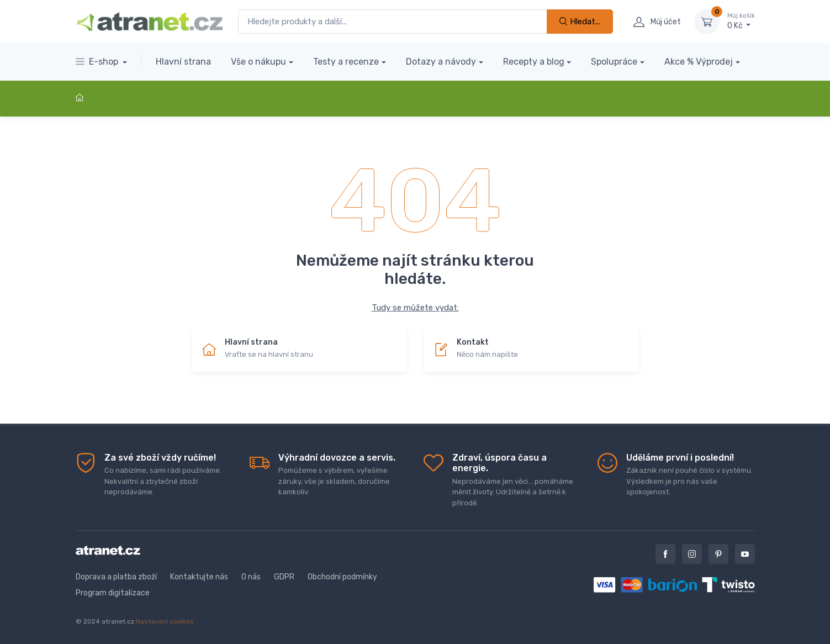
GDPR (284, 577)
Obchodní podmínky (342, 577)
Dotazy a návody (441, 62)
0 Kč (741, 21)
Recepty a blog (534, 62)
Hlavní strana (183, 62)
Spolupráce (614, 62)
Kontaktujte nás (199, 577)
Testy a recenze (346, 62)
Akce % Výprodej (699, 62)
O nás (251, 577)
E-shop (98, 62)
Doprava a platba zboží (116, 577)
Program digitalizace (113, 593)
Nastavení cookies (165, 621)
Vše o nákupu (258, 62)
